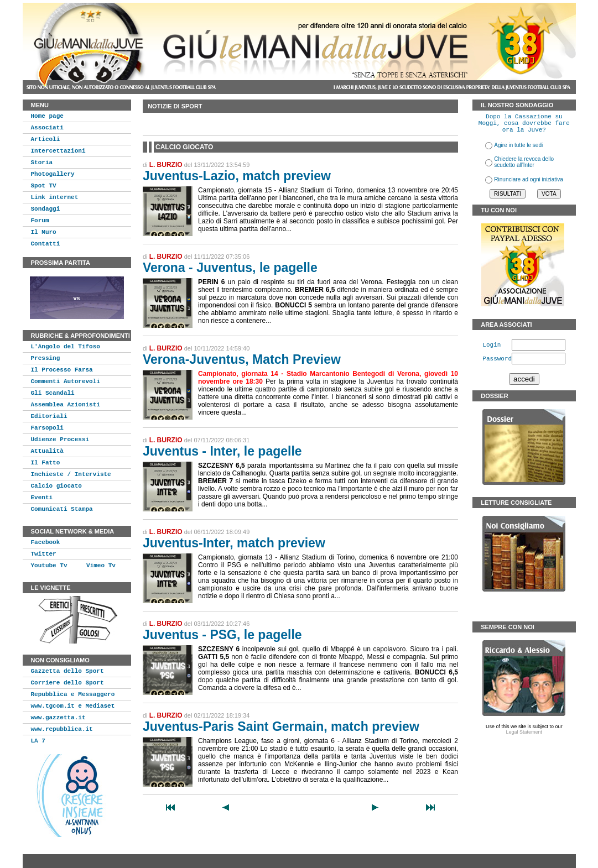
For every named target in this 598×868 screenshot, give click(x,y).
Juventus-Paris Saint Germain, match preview (281, 726)
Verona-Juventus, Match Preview (242, 359)
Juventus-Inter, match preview (234, 543)
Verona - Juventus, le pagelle (230, 268)
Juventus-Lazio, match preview (237, 176)
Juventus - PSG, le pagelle (222, 635)
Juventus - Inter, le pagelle (222, 451)
